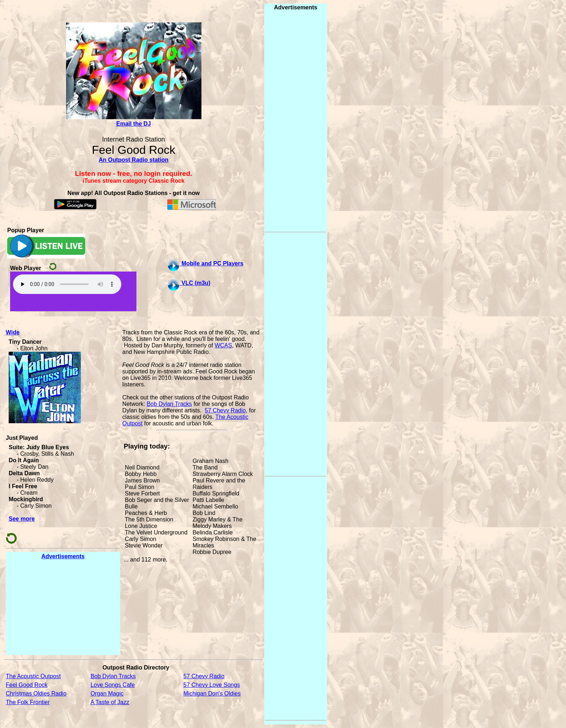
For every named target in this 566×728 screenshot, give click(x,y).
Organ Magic (107, 694)
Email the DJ (134, 124)
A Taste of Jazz (110, 702)
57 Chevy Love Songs (212, 685)
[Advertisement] (63, 607)
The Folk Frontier (28, 702)
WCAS (223, 345)
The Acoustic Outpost (33, 676)
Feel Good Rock (27, 685)
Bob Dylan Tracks (169, 404)
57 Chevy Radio (225, 410)
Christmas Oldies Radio (36, 694)
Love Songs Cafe (113, 685)
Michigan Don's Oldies (212, 694)
